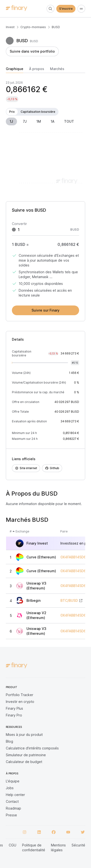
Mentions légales (58, 848)
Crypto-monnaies (33, 27)
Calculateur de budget (24, 762)
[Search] (50, 9)
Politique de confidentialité (34, 848)
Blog (9, 741)
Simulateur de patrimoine (26, 755)
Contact (12, 801)
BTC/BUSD (69, 601)
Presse (11, 815)
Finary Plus (14, 708)
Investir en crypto (20, 702)
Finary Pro (14, 715)
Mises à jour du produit (24, 735)
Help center (15, 795)
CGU (12, 845)
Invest (10, 27)
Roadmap (13, 808)
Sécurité (78, 845)
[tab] (15, 70)
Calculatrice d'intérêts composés (32, 748)
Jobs (10, 788)
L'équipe (13, 781)
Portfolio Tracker (20, 695)
